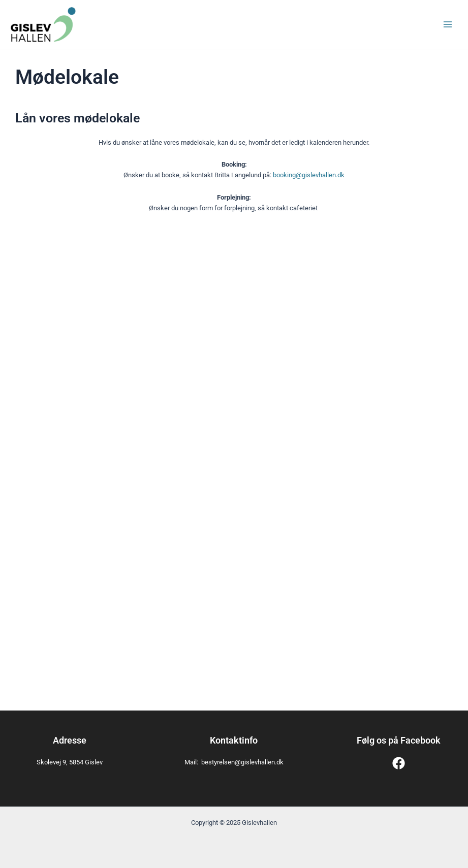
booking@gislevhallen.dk (309, 175)
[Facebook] (399, 763)
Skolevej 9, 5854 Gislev (70, 762)
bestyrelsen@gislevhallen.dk (242, 762)
